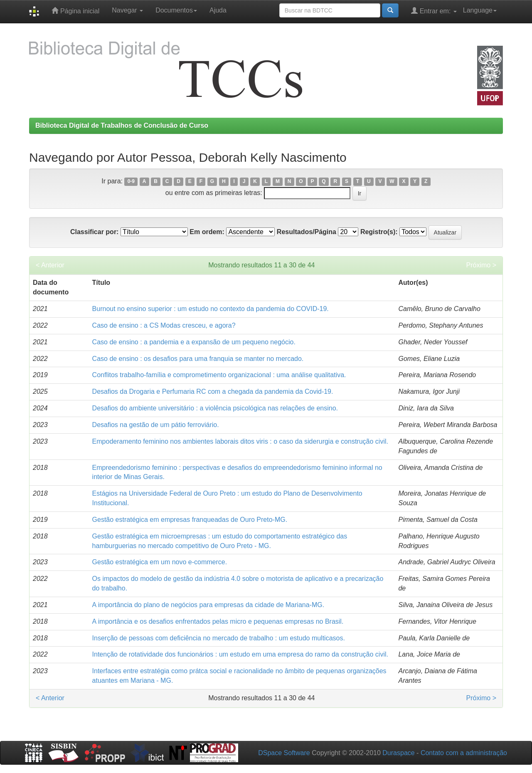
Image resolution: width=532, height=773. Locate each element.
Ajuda (218, 10)
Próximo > (481, 265)
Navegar (127, 10)
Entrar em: (434, 11)
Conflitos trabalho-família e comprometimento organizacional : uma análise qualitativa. (219, 375)
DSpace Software (284, 753)
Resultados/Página (307, 232)
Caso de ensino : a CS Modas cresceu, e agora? (164, 325)
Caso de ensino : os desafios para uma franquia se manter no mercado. (198, 359)
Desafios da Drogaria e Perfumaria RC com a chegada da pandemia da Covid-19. (213, 391)
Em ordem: (207, 232)
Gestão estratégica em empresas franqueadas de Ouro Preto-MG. (190, 520)
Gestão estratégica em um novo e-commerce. (160, 562)
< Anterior (50, 265)
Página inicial (75, 11)
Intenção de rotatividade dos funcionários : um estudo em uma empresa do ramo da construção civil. (240, 654)
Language (480, 10)
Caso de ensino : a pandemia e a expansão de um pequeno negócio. (194, 342)
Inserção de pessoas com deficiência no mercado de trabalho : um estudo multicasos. (219, 638)
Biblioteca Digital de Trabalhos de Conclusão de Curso (122, 125)
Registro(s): (379, 232)
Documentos (176, 10)
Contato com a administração (464, 753)
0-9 (131, 182)
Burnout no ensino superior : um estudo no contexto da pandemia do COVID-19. (211, 309)
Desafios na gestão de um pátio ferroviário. (156, 425)
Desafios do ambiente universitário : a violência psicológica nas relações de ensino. (215, 408)
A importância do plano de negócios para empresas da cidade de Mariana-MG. (208, 605)
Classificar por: (94, 232)
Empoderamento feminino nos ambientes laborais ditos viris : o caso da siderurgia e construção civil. (240, 441)
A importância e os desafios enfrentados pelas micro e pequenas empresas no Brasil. (218, 621)
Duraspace (398, 753)
